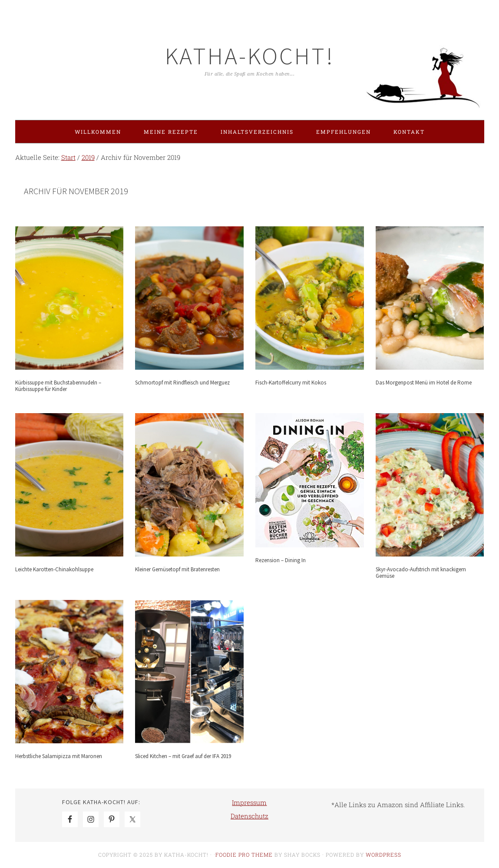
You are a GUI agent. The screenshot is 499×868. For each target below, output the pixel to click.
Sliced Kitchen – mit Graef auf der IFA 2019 (183, 756)
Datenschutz (249, 816)
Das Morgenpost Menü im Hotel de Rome (424, 383)
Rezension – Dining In (281, 560)
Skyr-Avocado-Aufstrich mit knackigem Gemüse (421, 573)
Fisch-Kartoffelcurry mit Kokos (291, 383)
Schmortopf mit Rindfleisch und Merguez (182, 383)
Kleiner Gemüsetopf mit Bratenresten (177, 569)
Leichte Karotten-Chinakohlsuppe (54, 569)
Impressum (249, 802)
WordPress (383, 855)
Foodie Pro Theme (244, 855)
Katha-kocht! (250, 56)
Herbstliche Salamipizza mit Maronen (59, 756)
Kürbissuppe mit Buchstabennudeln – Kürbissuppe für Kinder (58, 386)
